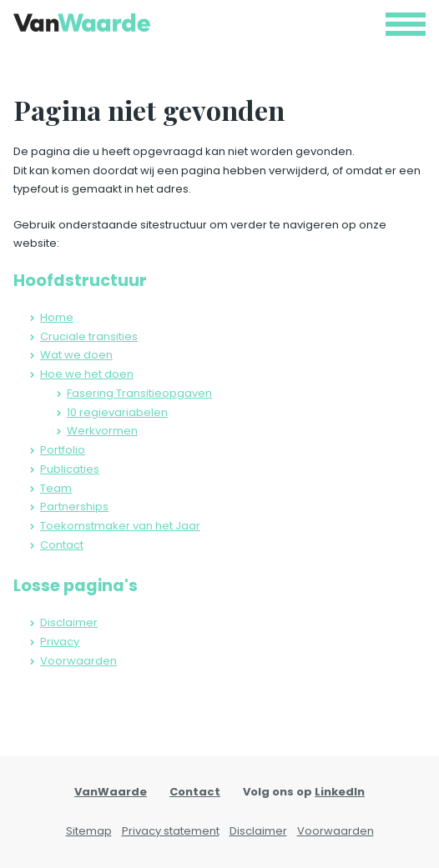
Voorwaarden (78, 661)
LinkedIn (340, 792)
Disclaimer (69, 622)
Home (57, 317)
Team (56, 488)
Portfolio (63, 450)
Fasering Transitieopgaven (139, 393)
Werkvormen (102, 431)
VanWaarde (111, 792)
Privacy (60, 642)
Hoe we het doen (87, 374)
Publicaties (70, 469)
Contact (62, 545)
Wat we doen (76, 355)
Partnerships (74, 507)
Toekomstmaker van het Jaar (120, 526)
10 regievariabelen (117, 412)
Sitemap (89, 831)
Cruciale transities (89, 336)
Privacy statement (171, 831)
